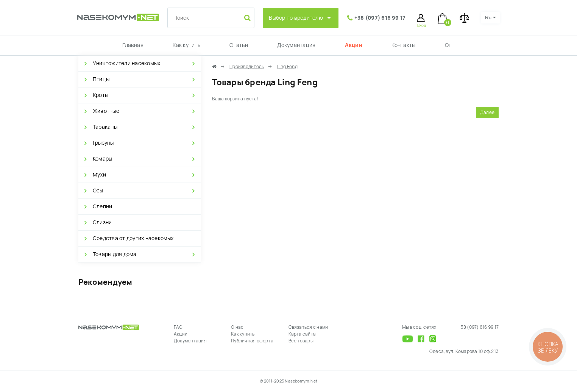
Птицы (101, 79)
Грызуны (103, 143)
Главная (133, 45)
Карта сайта (302, 334)
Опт (450, 45)
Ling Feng (287, 67)
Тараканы (105, 127)
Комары (102, 159)
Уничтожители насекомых (126, 63)
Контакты (403, 45)
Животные (106, 111)
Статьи (239, 45)
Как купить (186, 45)
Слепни (102, 206)
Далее (487, 112)
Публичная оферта (252, 341)
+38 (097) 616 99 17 (380, 18)
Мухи (99, 175)
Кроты (101, 95)
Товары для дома (115, 254)
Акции (354, 45)
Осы (98, 191)
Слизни (102, 222)
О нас (237, 327)
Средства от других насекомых (133, 238)
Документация (296, 45)
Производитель (247, 67)
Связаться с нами (308, 327)
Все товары (301, 341)
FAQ (178, 327)
